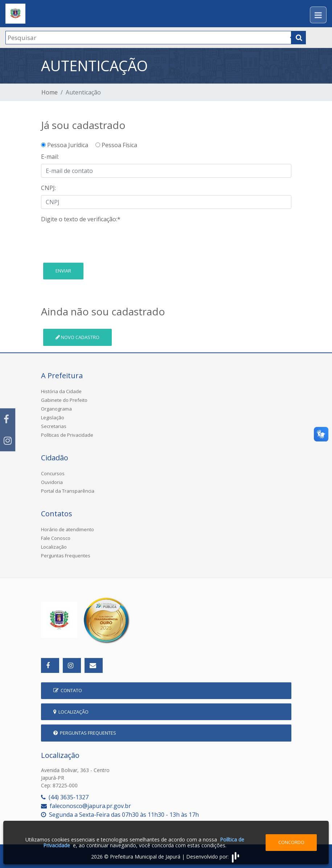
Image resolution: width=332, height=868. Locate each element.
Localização (54, 547)
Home (50, 92)
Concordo (291, 842)
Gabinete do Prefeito (64, 400)
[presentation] (96, 241)
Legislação (53, 417)
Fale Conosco (56, 538)
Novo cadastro (77, 337)
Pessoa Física (116, 145)
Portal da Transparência (68, 491)
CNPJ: (48, 188)
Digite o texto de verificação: (81, 219)
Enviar (63, 271)
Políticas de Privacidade (67, 435)
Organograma (56, 409)
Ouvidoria (52, 482)
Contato (68, 690)
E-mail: (50, 157)
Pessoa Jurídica (67, 145)
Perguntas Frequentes (66, 556)
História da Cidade (61, 391)
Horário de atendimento (67, 529)
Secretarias (54, 426)
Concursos (53, 473)
